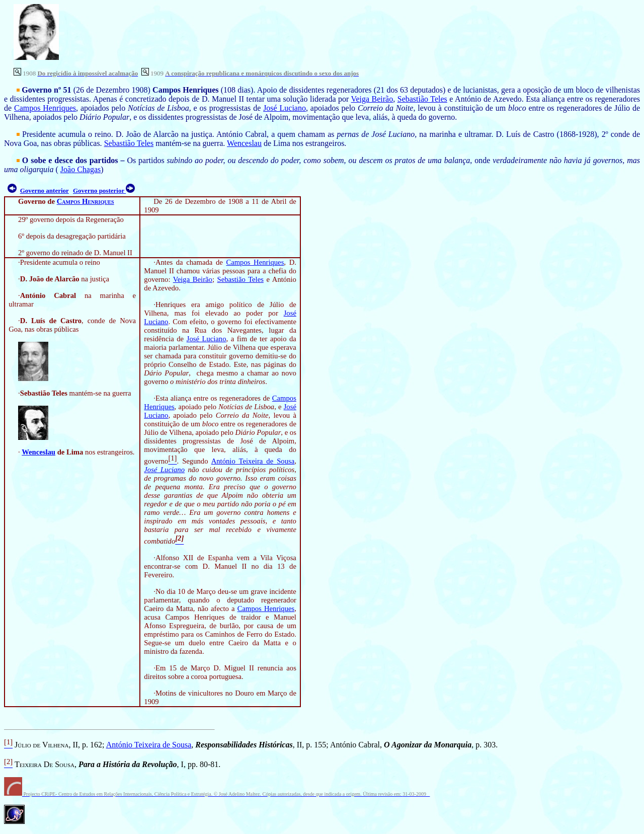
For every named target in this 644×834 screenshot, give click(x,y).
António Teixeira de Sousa (253, 461)
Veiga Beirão (372, 99)
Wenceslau (244, 143)
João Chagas (80, 169)
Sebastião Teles (422, 99)
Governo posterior (99, 191)
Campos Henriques (45, 108)
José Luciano (285, 108)
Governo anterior (45, 191)
